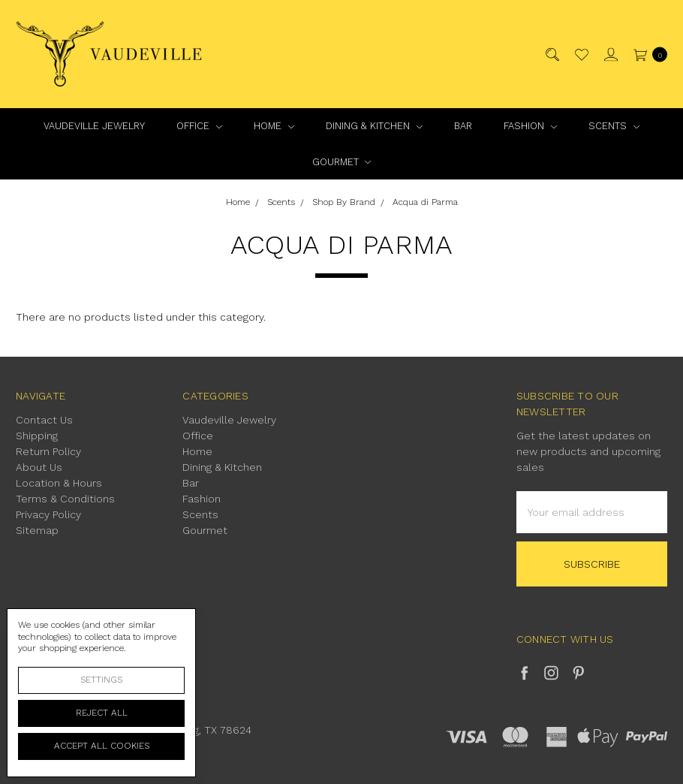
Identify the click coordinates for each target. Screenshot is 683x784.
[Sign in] (610, 54)
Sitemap (37, 530)
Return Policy (48, 451)
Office (199, 126)
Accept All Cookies (102, 746)
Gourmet (342, 162)
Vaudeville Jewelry (94, 126)
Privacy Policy (48, 514)
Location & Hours (59, 483)
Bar (463, 126)
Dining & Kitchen (374, 126)
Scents (614, 126)
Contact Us (44, 420)
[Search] (551, 54)
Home (274, 126)
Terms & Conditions (65, 499)
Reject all (102, 713)
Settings (101, 680)
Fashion (530, 126)
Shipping (37, 436)
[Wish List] (581, 54)
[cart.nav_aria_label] (647, 54)
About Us (39, 467)
